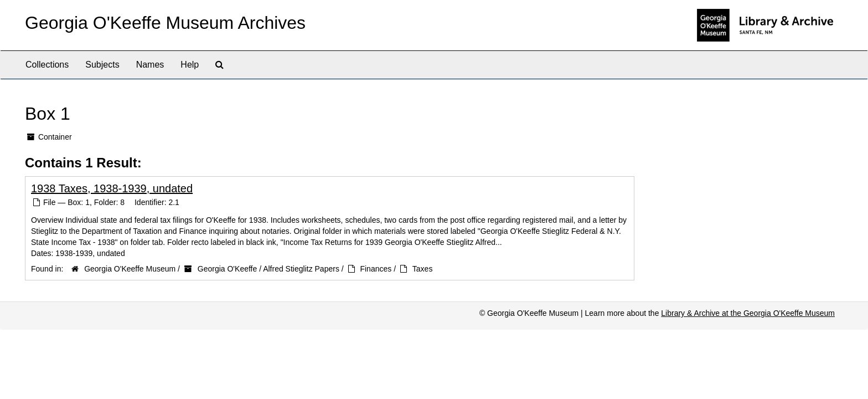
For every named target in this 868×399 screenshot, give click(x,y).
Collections (47, 65)
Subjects (102, 65)
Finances (376, 269)
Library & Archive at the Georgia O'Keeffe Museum (748, 313)
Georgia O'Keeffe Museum (130, 269)
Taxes (423, 269)
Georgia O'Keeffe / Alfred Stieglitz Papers (268, 269)
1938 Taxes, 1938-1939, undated (112, 188)
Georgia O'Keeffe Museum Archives (165, 23)
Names (150, 65)
